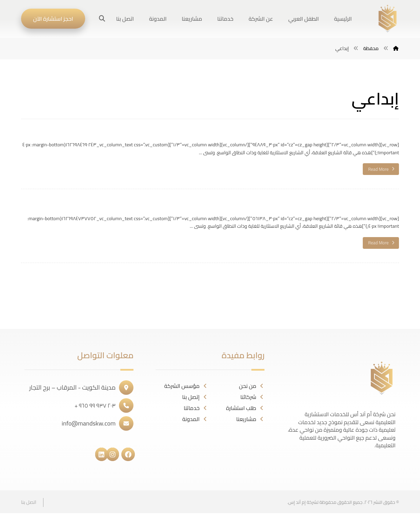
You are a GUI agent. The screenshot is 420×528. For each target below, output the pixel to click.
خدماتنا (196, 408)
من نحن (252, 386)
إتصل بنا (195, 397)
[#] (131, 453)
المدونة (195, 419)
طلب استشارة (246, 408)
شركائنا (252, 397)
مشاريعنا (250, 419)
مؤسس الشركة (186, 386)
